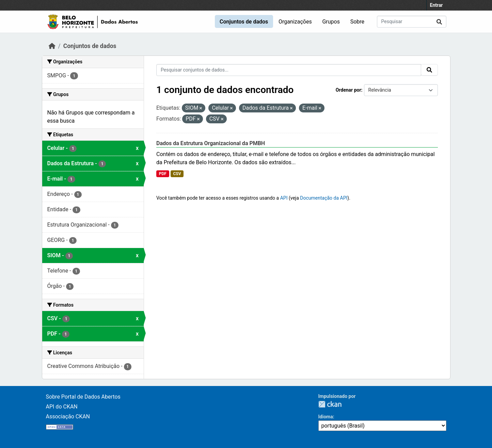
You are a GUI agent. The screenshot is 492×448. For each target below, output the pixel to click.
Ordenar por (348, 90)
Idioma (326, 417)
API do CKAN (62, 407)
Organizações (295, 22)
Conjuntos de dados (244, 22)
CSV (177, 174)
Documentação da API (324, 198)
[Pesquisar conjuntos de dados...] (412, 22)
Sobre (357, 22)
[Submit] (439, 22)
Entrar (437, 5)
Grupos (331, 22)
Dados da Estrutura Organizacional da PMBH (211, 143)
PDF (163, 174)
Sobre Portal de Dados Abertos (83, 397)
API (284, 198)
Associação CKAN (68, 416)
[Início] (52, 46)
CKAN (330, 404)
